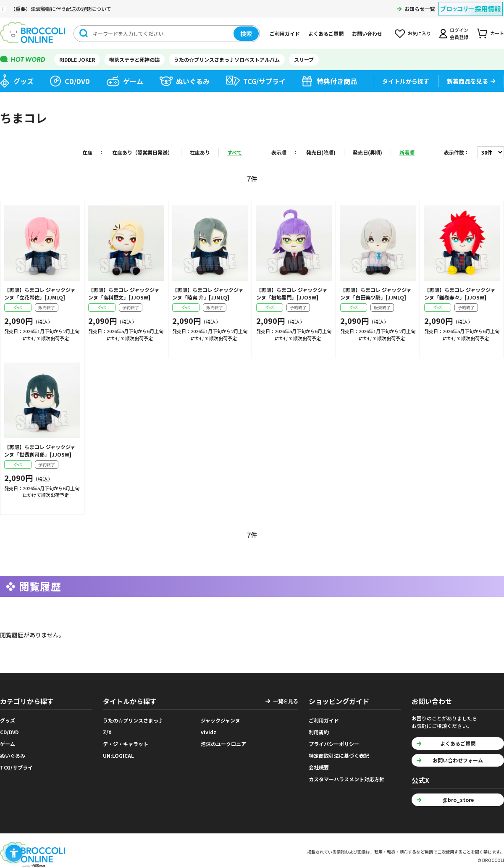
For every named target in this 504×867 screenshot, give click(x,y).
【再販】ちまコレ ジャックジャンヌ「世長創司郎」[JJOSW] (40, 451)
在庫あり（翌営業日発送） (142, 152)
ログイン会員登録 (459, 33)
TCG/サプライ (264, 81)
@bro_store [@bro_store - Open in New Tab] (458, 800)
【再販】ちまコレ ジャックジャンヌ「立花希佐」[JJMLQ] (40, 293)
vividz (209, 732)
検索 (246, 34)
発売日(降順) (321, 152)
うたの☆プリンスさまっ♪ (133, 720)
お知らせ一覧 (420, 9)
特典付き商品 (337, 81)
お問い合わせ (367, 33)
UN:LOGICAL (118, 755)
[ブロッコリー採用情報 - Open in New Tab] (471, 4)
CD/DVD (77, 81)
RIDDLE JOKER (77, 59)
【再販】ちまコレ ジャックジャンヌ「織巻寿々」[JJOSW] (460, 293)
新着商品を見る (467, 81)
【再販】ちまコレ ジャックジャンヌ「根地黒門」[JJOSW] (292, 293)
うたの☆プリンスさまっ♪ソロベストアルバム (227, 59)
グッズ (24, 81)
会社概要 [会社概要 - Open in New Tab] (319, 767)
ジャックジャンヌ (220, 720)
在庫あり (200, 152)
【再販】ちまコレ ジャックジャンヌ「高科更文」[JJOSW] (124, 293)
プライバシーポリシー (334, 744)
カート (497, 33)
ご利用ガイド (285, 33)
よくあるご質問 (326, 33)
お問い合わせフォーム (458, 760)
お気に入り (419, 33)
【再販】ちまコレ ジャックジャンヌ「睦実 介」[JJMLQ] (208, 293)
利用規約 (319, 732)
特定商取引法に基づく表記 (339, 755)
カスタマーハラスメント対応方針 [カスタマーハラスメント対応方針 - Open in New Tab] (346, 779)
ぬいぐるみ (193, 81)
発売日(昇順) (367, 152)
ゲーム (133, 81)
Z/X (107, 732)
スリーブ (304, 59)
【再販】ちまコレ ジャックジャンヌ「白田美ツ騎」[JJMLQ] (376, 293)
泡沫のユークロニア (223, 744)
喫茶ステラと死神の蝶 (134, 59)
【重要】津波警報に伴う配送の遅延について (61, 9)
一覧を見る (286, 701)
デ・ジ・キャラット (126, 744)
